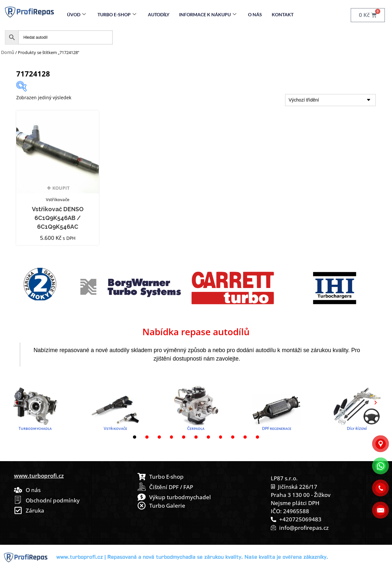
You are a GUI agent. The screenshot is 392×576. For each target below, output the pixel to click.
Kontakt (283, 14)
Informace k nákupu (208, 14)
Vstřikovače (58, 199)
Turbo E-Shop (117, 14)
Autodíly (159, 14)
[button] (16, 402)
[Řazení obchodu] (330, 100)
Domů (8, 52)
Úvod (76, 14)
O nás (255, 14)
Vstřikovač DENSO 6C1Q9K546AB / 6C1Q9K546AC (58, 218)
